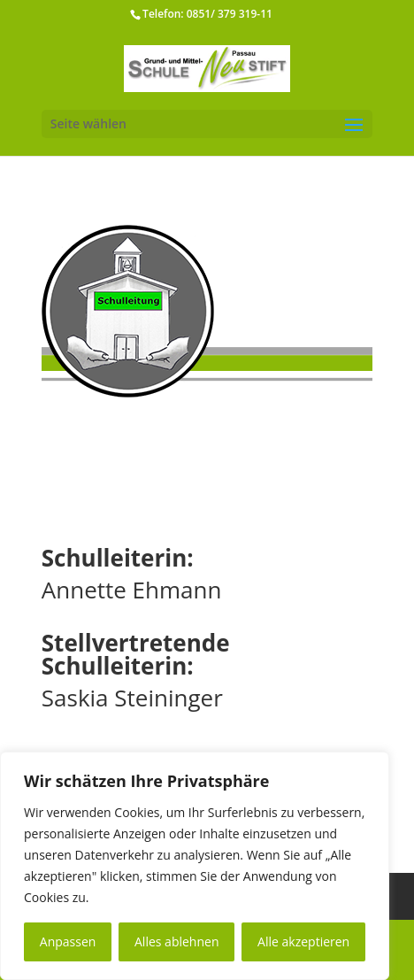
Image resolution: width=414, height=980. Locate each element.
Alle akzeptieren (303, 941)
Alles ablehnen (176, 941)
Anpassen (68, 941)
